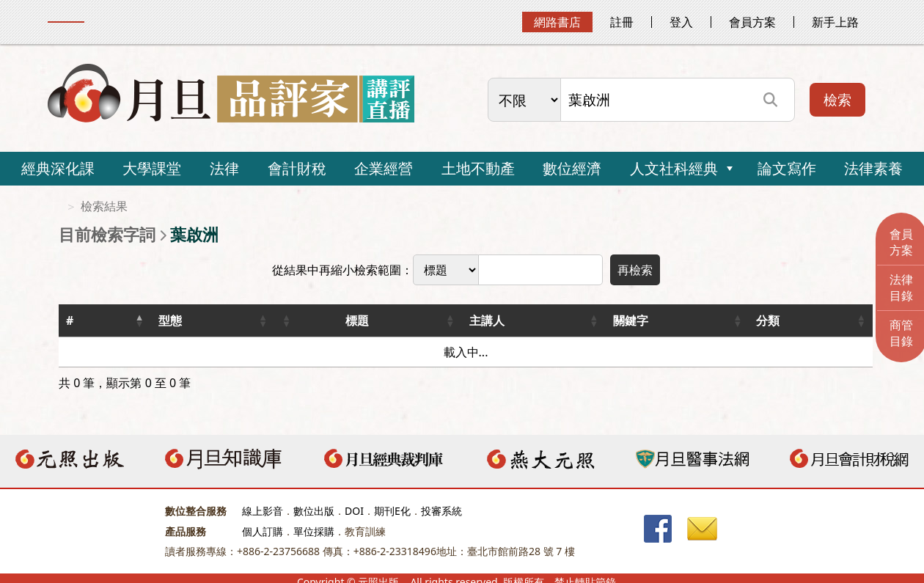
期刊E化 (392, 511)
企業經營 (384, 168)
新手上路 (835, 22)
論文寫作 (787, 168)
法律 (224, 168)
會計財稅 (297, 168)
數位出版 (314, 511)
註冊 (622, 22)
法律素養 (873, 168)
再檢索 (635, 270)
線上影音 (263, 511)
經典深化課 (58, 168)
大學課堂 (152, 168)
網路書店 (557, 22)
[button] (139, 320)
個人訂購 (263, 531)
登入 (681, 22)
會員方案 (752, 22)
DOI (354, 511)
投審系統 (441, 511)
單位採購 (314, 531)
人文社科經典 (674, 168)
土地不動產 (478, 168)
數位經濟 (572, 168)
